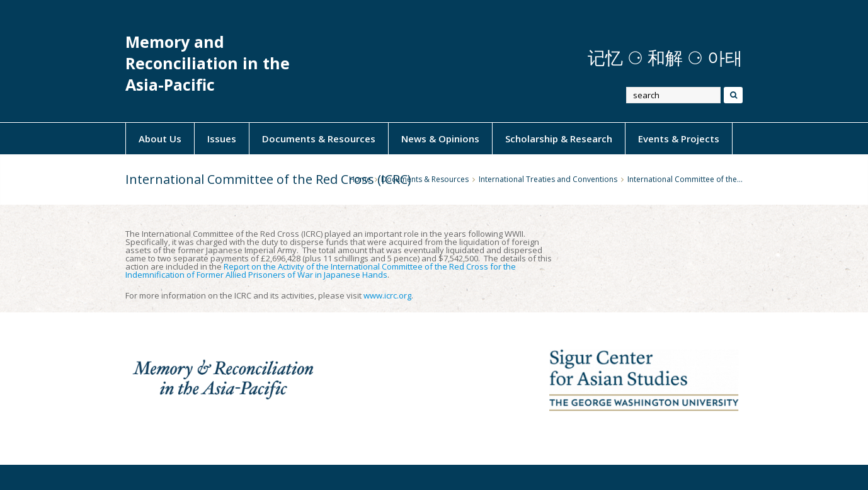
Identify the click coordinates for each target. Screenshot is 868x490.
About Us (160, 139)
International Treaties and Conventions (548, 179)
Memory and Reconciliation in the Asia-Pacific (208, 63)
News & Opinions (440, 139)
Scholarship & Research (559, 139)
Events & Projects (679, 139)
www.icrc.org (387, 295)
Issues (222, 139)
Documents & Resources (319, 139)
